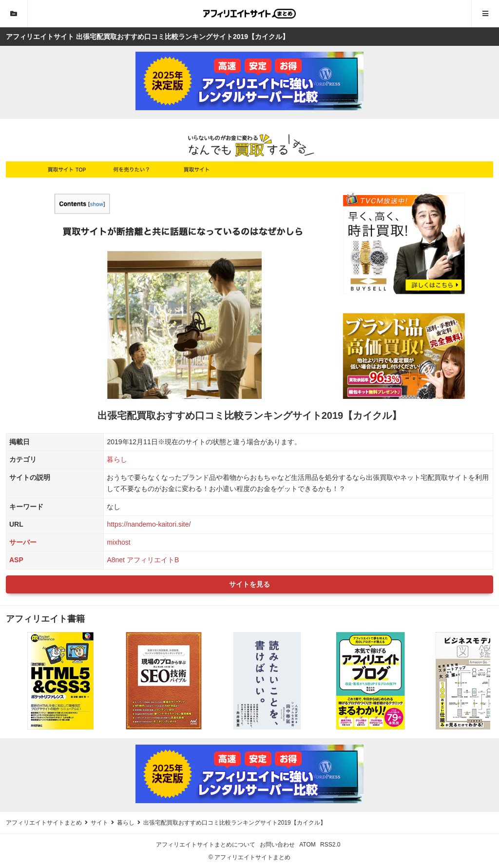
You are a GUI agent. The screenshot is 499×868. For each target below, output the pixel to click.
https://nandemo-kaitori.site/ (149, 524)
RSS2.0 (330, 845)
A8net (116, 560)
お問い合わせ (277, 845)
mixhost (118, 542)
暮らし (117, 459)
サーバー (23, 542)
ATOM (307, 845)
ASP (16, 560)
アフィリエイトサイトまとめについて (206, 845)
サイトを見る (249, 584)
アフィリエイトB (153, 560)
